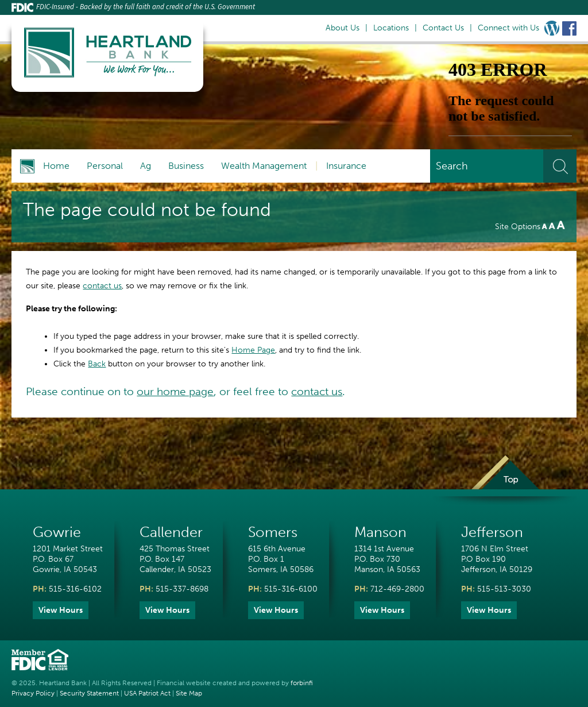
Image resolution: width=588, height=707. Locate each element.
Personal (105, 166)
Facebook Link (569, 28)
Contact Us (443, 28)
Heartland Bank (63, 683)
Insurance (346, 166)
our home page (175, 391)
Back (97, 364)
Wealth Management (264, 166)
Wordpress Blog (552, 28)
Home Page (253, 350)
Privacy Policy (33, 693)
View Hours (61, 610)
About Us (343, 28)
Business (186, 166)
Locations (391, 28)
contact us (102, 286)
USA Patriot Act (147, 693)
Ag (146, 166)
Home (56, 166)
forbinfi (302, 683)
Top (505, 480)
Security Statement (89, 693)
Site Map (189, 693)
